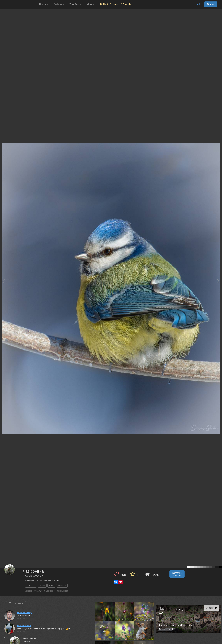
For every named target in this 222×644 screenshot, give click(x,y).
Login (198, 5)
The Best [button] (75, 4)
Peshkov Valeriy (24, 612)
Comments (16, 603)
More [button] (91, 4)
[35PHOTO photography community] (19, 4)
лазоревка (31, 586)
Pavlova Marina (24, 625)
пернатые (62, 586)
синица (42, 586)
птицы (51, 586)
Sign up (211, 4)
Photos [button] (43, 4)
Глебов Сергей (33, 576)
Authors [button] (59, 4)
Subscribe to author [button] (177, 574)
